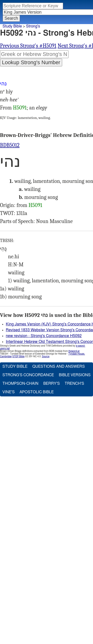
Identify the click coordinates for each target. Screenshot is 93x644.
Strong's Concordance (28, 375)
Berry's (51, 384)
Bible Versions (75, 375)
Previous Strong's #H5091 (28, 46)
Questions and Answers (59, 367)
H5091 (20, 108)
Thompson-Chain (20, 384)
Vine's (8, 392)
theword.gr (74, 351)
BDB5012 (10, 145)
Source (46, 357)
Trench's (74, 384)
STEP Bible (18, 357)
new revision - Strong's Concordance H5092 (44, 336)
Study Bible (12, 26)
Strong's (33, 26)
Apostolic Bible (37, 392)
